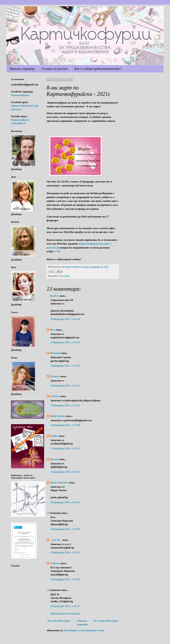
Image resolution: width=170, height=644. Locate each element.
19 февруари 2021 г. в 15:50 (65, 366)
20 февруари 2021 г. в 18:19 (65, 552)
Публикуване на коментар (65, 614)
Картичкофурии (20, 95)
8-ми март (64, 276)
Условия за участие (55, 69)
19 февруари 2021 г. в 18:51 (65, 472)
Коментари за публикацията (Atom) (84, 630)
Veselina (54, 436)
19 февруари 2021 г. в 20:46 (65, 502)
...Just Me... (56, 540)
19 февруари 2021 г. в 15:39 (65, 342)
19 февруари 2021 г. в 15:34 (65, 319)
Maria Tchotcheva (59, 483)
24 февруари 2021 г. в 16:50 (65, 579)
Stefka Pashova (58, 416)
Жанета (54, 459)
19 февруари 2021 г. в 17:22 (65, 386)
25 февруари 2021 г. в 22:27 (65, 606)
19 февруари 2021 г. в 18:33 (65, 448)
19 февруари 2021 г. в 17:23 (65, 405)
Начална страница (22, 69)
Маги (53, 330)
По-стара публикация (106, 621)
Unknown (55, 376)
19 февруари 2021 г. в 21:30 (65, 529)
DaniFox (54, 296)
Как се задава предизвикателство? (98, 69)
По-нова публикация (59, 621)
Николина (55, 353)
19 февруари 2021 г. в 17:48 (65, 425)
